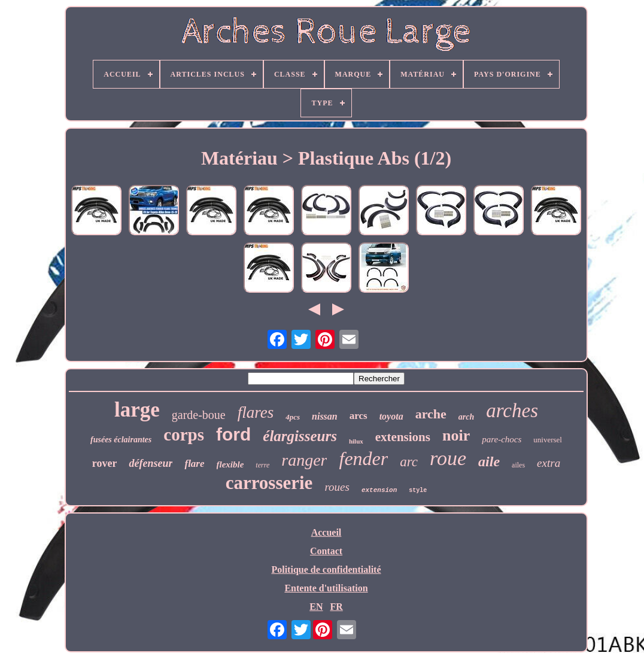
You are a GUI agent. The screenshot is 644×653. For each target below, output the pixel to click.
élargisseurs (300, 436)
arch (466, 417)
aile (489, 461)
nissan (325, 416)
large (137, 410)
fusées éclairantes (121, 440)
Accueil (326, 532)
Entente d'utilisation (326, 588)
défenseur (151, 463)
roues (337, 487)
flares (256, 412)
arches (512, 411)
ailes (518, 465)
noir (456, 435)
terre (262, 465)
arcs (359, 416)
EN (316, 607)
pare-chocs (502, 439)
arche (431, 414)
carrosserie (269, 483)
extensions (403, 437)
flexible (230, 464)
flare (194, 464)
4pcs (293, 417)
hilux (356, 441)
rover (105, 463)
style (418, 490)
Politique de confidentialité (326, 570)
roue (448, 458)
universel (548, 440)
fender (363, 458)
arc (409, 462)
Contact (326, 551)
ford (233, 434)
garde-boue (199, 415)
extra (549, 463)
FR (336, 607)
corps (184, 435)
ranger (304, 460)
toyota (391, 416)
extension (379, 490)
